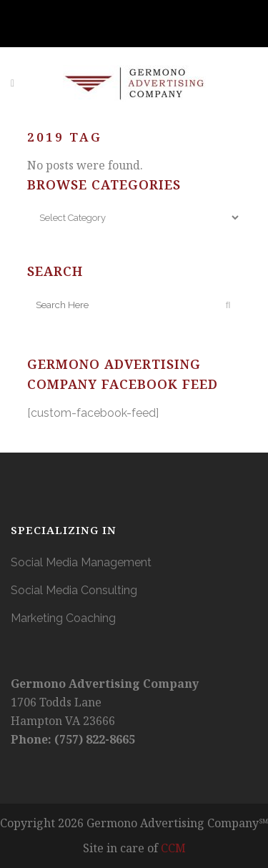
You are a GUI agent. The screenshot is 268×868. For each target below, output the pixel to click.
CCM (173, 848)
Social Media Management (81, 562)
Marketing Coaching (63, 618)
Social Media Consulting (74, 590)
